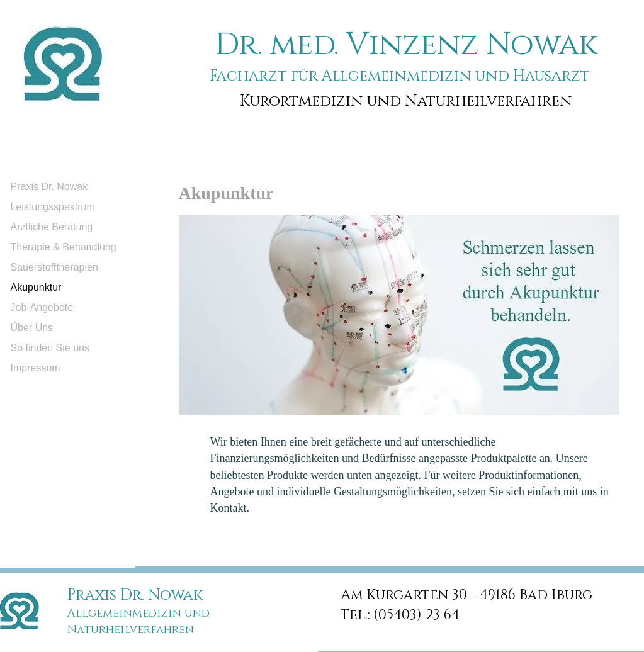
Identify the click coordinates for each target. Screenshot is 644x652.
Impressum (36, 368)
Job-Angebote (42, 307)
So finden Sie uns (50, 348)
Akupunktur (36, 287)
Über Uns (32, 328)
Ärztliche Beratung (52, 227)
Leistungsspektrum (53, 207)
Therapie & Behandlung (64, 247)
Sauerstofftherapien (54, 267)
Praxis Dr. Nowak (49, 187)
